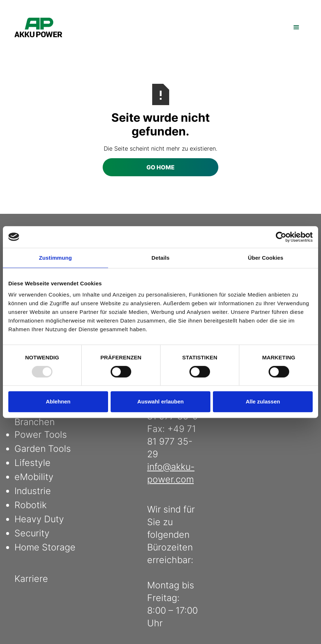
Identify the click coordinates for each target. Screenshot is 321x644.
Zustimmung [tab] (55, 258)
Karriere (31, 579)
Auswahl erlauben (160, 401)
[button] (296, 27)
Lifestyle (33, 463)
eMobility (34, 477)
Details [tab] (160, 258)
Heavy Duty (39, 519)
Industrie (33, 491)
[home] (38, 27)
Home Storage (45, 547)
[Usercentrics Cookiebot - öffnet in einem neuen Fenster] (281, 237)
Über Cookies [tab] (266, 258)
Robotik (31, 505)
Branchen (35, 422)
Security (32, 533)
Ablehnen (58, 401)
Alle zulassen (263, 401)
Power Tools (41, 435)
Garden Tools (43, 449)
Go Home (160, 167)
